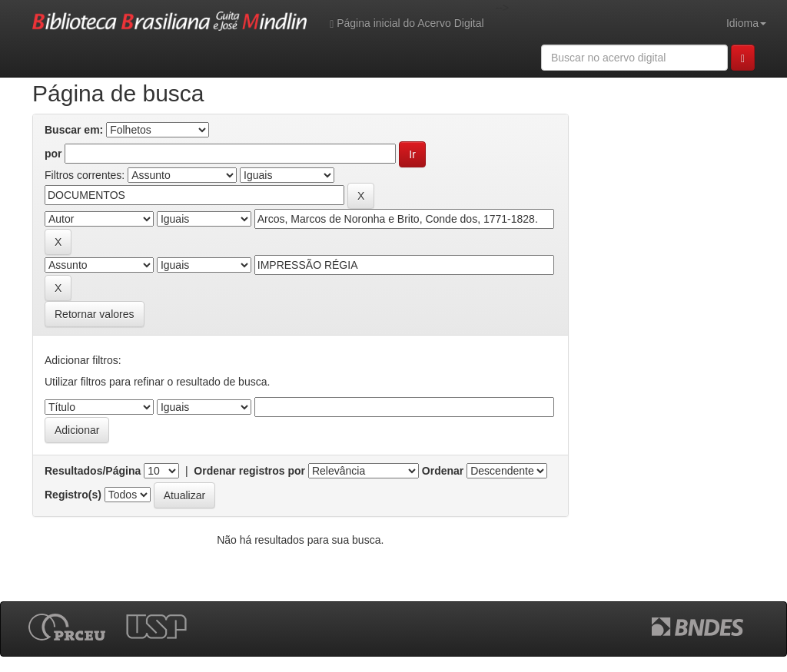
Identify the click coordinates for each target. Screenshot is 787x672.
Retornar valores (95, 314)
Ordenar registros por (249, 471)
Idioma (746, 23)
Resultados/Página (93, 471)
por (53, 154)
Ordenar (443, 471)
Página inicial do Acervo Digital (407, 23)
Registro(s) (73, 495)
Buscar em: (74, 130)
